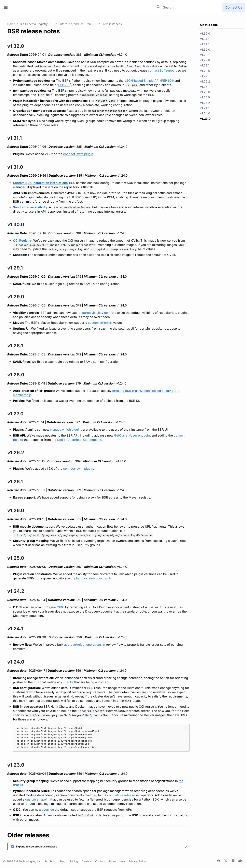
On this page (209, 25)
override (48, 810)
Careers (87, 861)
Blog (63, 861)
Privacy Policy (137, 861)
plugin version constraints (93, 578)
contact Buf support (162, 70)
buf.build (34, 535)
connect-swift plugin (78, 154)
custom (100, 323)
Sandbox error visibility (30, 207)
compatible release (121, 795)
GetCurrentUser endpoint (132, 435)
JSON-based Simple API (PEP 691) (149, 81)
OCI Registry (22, 241)
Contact (100, 861)
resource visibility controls (97, 313)
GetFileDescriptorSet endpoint (79, 440)
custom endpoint (37, 799)
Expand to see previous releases (37, 847)
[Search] (187, 7)
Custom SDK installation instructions (40, 183)
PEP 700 (64, 85)
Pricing (74, 861)
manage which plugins (66, 430)
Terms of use (117, 861)
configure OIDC (53, 607)
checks (68, 682)
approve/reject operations (83, 645)
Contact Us (234, 7)
